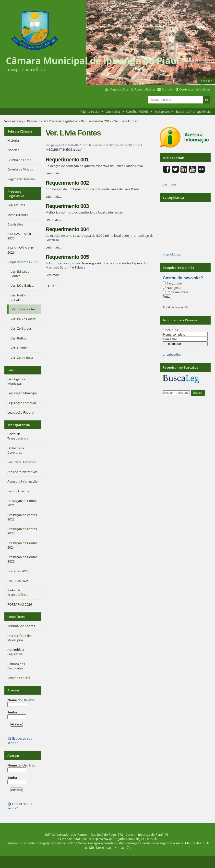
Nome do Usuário (21, 700)
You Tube (169, 185)
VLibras (205, 89)
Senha (12, 712)
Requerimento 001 (67, 160)
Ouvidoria (113, 112)
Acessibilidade (145, 89)
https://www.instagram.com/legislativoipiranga (103, 843)
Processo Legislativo (64, 121)
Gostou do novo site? (183, 278)
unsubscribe (172, 354)
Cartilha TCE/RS (138, 112)
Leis (10, 370)
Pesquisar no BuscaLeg (180, 367)
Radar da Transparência (193, 112)
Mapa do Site (119, 89)
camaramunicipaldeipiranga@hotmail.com (37, 843)
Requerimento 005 (67, 257)
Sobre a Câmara (20, 131)
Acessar (206, 81)
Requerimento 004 (67, 229)
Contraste (186, 89)
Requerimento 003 (67, 206)
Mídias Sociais (173, 158)
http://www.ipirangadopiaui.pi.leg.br (118, 839)
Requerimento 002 (67, 183)
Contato (167, 89)
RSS (55, 286)
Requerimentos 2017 (96, 121)
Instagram (162, 112)
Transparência (19, 425)
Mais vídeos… (172, 255)
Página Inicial (90, 112)
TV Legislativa (173, 198)
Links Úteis (16, 617)
